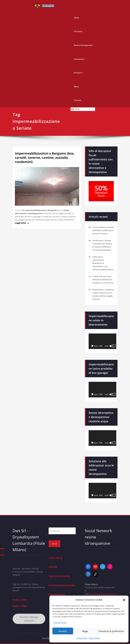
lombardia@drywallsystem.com (104, 594)
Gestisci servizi (60, 622)
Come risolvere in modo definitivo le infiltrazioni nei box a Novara (103, 230)
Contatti (77, 100)
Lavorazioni (79, 59)
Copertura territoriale (59, 576)
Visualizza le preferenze (111, 631)
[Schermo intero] (114, 346)
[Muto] (111, 346)
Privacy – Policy (20, 600)
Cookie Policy (82, 638)
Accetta (63, 631)
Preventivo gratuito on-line (62, 585)
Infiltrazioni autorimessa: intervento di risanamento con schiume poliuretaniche (103, 263)
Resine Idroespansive (83, 45)
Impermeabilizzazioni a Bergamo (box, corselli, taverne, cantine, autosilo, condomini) (45, 158)
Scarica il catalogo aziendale (29, 619)
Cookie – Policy (20, 606)
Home (76, 18)
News (76, 87)
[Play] (93, 346)
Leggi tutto (20, 223)
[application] (102, 341)
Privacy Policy (94, 638)
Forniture (78, 73)
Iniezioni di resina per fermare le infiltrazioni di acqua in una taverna (103, 280)
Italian (76, 109)
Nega (85, 631)
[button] (124, 600)
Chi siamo (78, 31)
